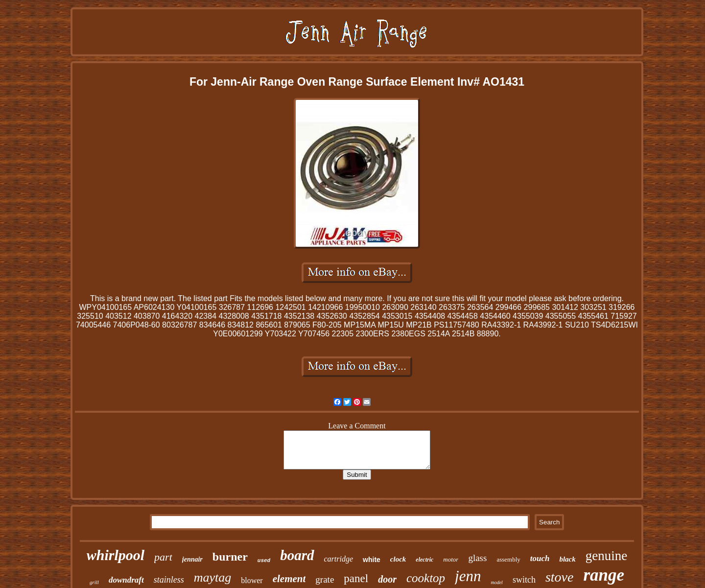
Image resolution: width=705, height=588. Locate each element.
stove (560, 577)
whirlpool (116, 555)
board (297, 555)
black (567, 559)
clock (398, 559)
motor (451, 559)
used (264, 561)
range (604, 575)
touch (540, 558)
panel (356, 578)
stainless (169, 580)
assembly (508, 559)
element (289, 579)
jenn (468, 576)
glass (477, 558)
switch (524, 580)
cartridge (339, 559)
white (372, 560)
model (496, 582)
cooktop (426, 578)
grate (325, 579)
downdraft (126, 580)
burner (230, 557)
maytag (213, 577)
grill (94, 582)
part (163, 557)
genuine (606, 556)
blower (252, 580)
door (387, 579)
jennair (192, 559)
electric (424, 560)
